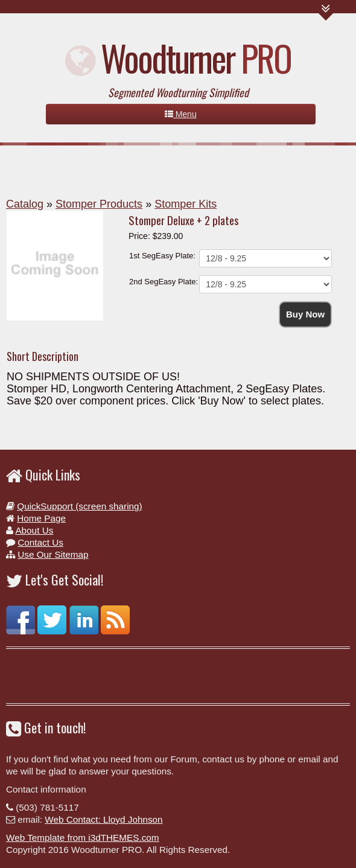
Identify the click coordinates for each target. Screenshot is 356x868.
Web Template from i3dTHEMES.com (83, 838)
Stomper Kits (186, 204)
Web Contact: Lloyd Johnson (103, 819)
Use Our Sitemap (53, 554)
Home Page (41, 518)
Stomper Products (99, 204)
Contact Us (40, 542)
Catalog (25, 204)
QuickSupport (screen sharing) (79, 506)
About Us (34, 530)
